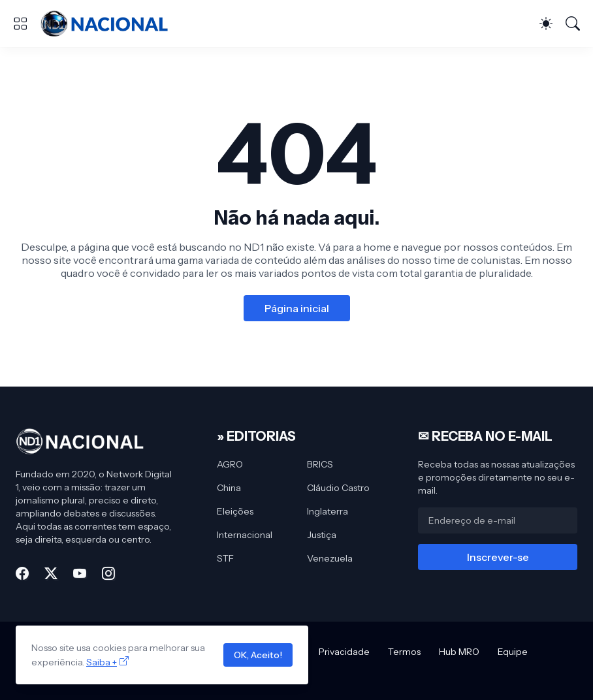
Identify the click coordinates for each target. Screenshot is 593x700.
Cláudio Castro (338, 488)
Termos (404, 652)
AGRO (230, 464)
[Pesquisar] (573, 24)
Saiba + (102, 662)
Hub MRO (459, 652)
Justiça (322, 535)
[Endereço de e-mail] (498, 520)
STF (225, 558)
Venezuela (330, 558)
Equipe (513, 652)
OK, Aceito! (258, 655)
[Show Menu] (20, 24)
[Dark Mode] (546, 24)
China (229, 488)
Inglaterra (328, 511)
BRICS (320, 464)
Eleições (235, 511)
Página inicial (297, 308)
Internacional (245, 535)
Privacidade (344, 652)
